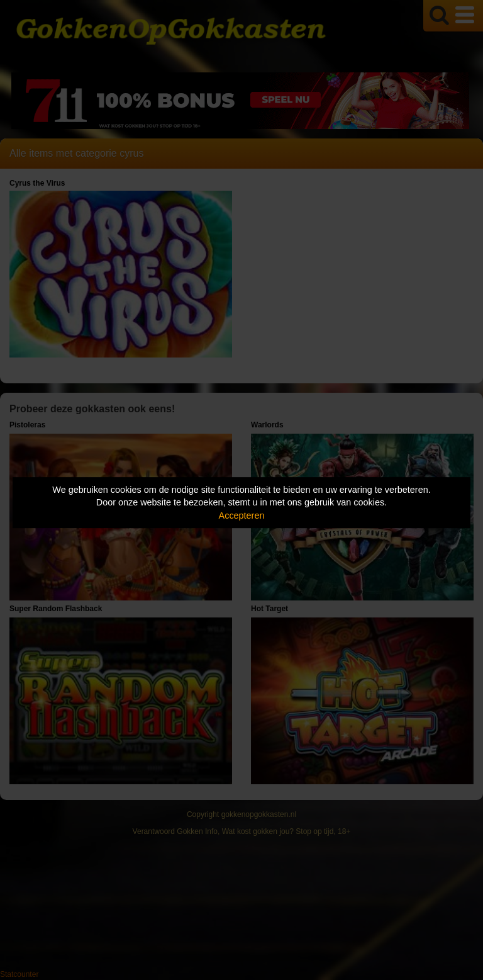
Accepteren (242, 515)
